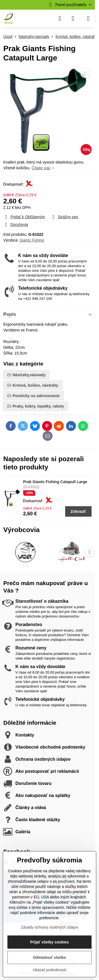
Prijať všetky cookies (50, 942)
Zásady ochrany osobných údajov (50, 927)
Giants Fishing (32, 240)
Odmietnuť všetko (50, 957)
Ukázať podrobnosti (50, 970)
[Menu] (88, 18)
